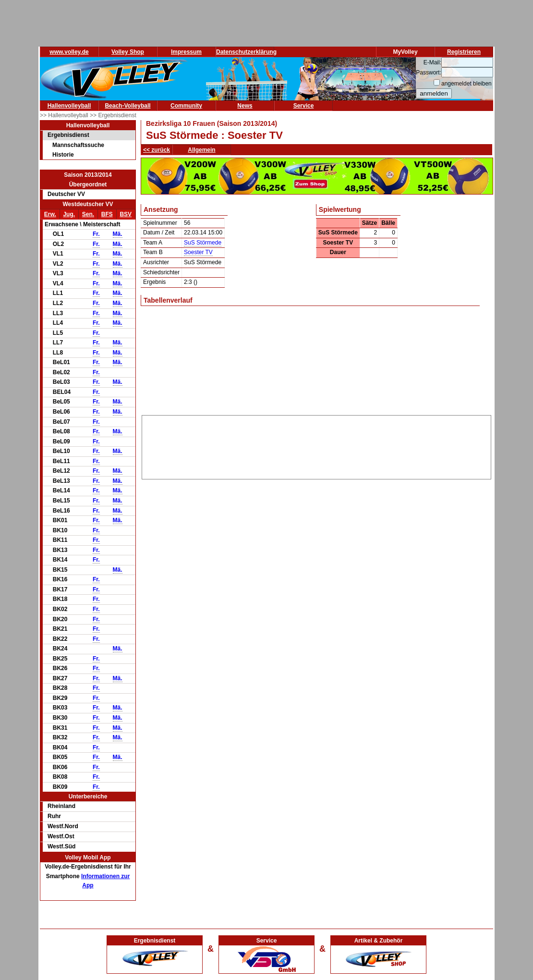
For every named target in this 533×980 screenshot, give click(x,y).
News (245, 106)
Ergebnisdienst (68, 135)
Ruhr (54, 816)
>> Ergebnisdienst (113, 115)
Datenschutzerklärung (246, 52)
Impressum (186, 52)
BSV (126, 214)
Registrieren (464, 52)
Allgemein (201, 150)
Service (304, 106)
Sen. (88, 214)
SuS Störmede (203, 243)
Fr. (96, 234)
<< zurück (157, 150)
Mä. (118, 234)
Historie (63, 155)
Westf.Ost (61, 836)
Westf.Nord (63, 826)
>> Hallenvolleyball (65, 115)
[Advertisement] (317, 446)
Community (186, 106)
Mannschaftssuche (78, 145)
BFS (107, 214)
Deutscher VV (66, 194)
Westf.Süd (61, 846)
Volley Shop (128, 52)
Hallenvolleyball (69, 106)
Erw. (50, 214)
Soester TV (198, 252)
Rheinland (61, 806)
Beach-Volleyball (127, 106)
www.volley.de (69, 52)
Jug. (69, 214)
